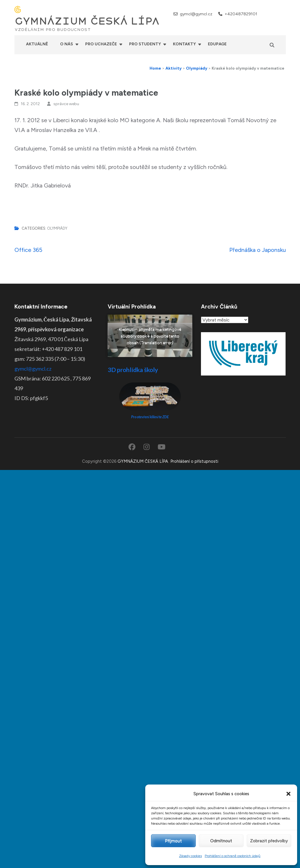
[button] (288, 794)
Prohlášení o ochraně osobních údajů (233, 856)
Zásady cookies (190, 856)
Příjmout (173, 841)
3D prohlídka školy (133, 370)
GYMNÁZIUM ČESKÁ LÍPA (87, 21)
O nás (67, 44)
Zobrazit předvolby (269, 841)
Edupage (217, 44)
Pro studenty (145, 44)
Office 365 (28, 250)
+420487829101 (241, 14)
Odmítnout (221, 841)
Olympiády (57, 228)
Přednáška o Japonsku (258, 250)
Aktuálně (37, 44)
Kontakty (184, 44)
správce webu (66, 104)
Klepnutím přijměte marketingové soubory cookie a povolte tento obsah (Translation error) (150, 336)
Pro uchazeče (101, 44)
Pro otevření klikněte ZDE (150, 417)
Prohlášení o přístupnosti (194, 461)
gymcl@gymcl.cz (196, 14)
